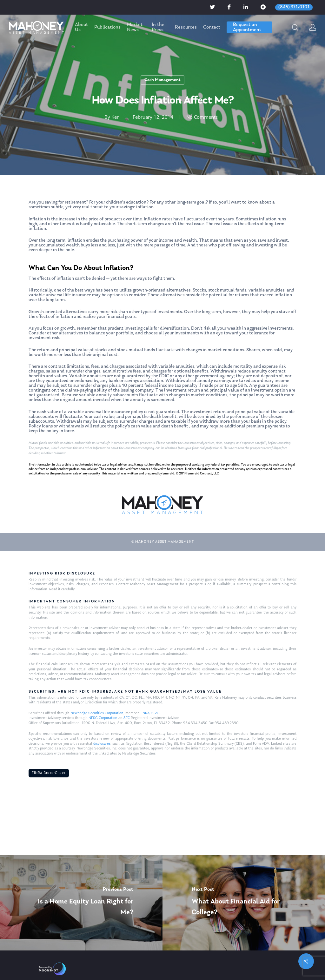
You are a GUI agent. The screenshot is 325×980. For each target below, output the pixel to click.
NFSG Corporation (103, 718)
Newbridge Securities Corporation (97, 713)
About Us (81, 27)
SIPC (155, 713)
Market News (135, 27)
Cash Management (162, 80)
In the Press (158, 27)
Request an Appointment (247, 27)
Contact (212, 27)
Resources (186, 27)
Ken (116, 117)
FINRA (145, 713)
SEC (127, 718)
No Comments (202, 117)
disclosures (102, 744)
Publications (107, 27)
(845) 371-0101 (294, 7)
